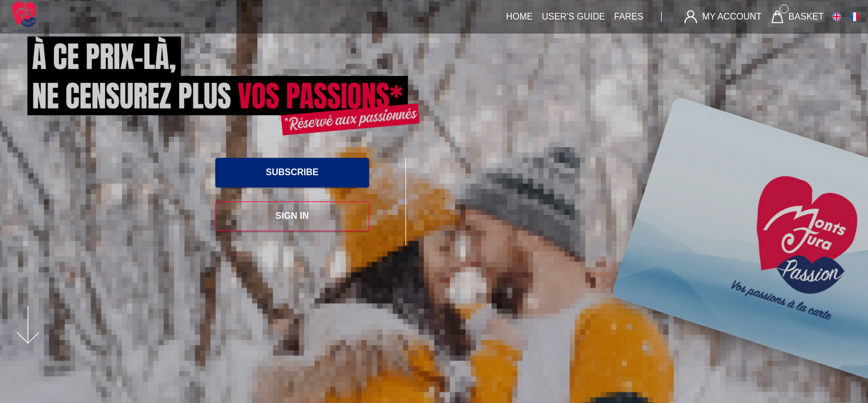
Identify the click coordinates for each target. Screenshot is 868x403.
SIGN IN (293, 216)
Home (520, 17)
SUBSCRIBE (292, 172)
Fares (629, 17)
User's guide (574, 17)
